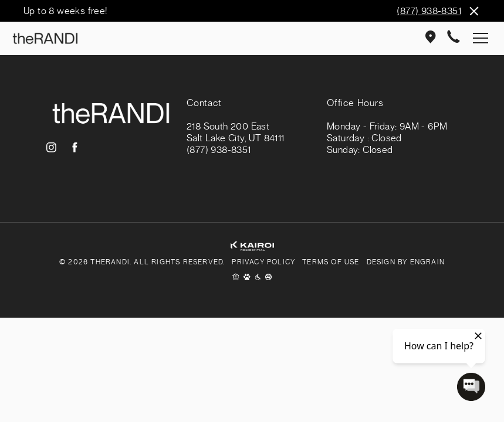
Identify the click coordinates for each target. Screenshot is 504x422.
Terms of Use (331, 262)
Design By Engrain (406, 262)
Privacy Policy (263, 262)
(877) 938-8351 (429, 11)
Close (473, 11)
